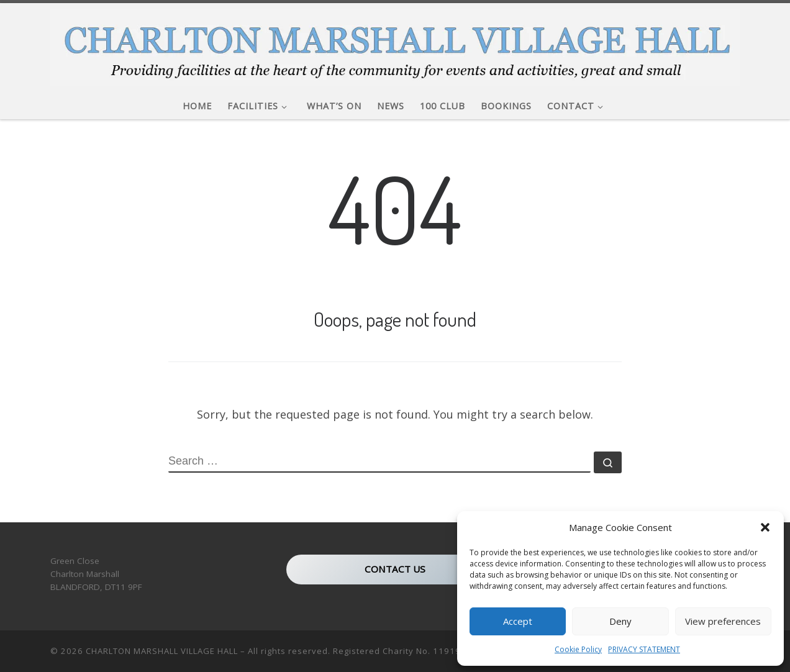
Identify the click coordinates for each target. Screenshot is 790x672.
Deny (620, 621)
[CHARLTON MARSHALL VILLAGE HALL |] (395, 44)
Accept (518, 621)
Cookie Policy (578, 649)
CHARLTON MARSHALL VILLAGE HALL (162, 651)
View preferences (723, 621)
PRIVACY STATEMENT (644, 649)
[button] (765, 527)
